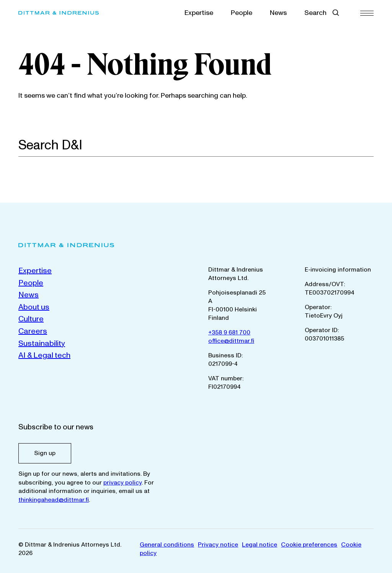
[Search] (369, 145)
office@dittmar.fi (231, 341)
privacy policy (122, 483)
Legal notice (260, 545)
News (278, 13)
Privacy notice (218, 545)
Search (315, 13)
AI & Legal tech (44, 355)
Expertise (199, 13)
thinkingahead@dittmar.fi (54, 500)
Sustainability (42, 344)
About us (34, 307)
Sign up (45, 453)
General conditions (167, 545)
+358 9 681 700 (229, 332)
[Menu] (367, 13)
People (242, 13)
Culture (31, 319)
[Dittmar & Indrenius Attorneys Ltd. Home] (69, 13)
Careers (33, 331)
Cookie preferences (309, 545)
